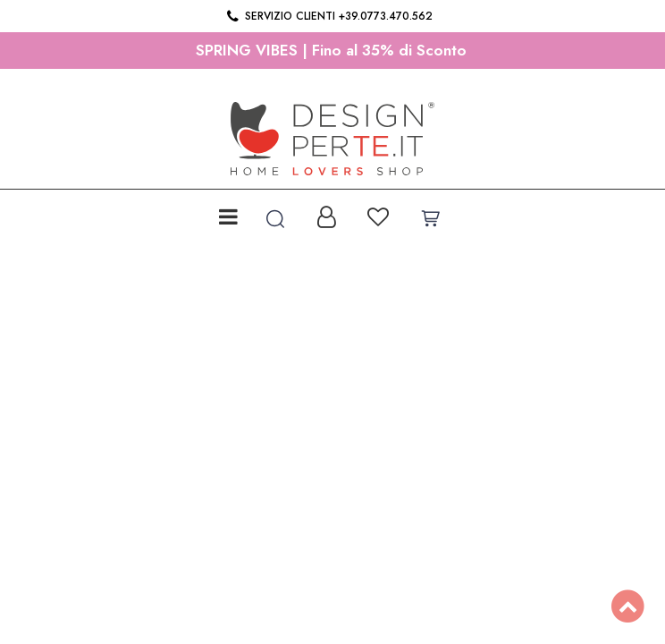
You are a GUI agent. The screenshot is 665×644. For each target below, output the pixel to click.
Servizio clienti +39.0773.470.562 (328, 16)
